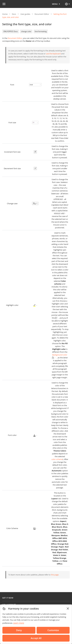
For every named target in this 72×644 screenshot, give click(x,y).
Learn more (19, 623)
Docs (14, 14)
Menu (55, 4)
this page (55, 575)
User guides (25, 14)
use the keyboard (53, 54)
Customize (53, 630)
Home (5, 14)
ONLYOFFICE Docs (11, 31)
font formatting (41, 31)
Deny (19, 630)
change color (26, 31)
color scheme (57, 459)
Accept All (36, 638)
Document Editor (42, 14)
